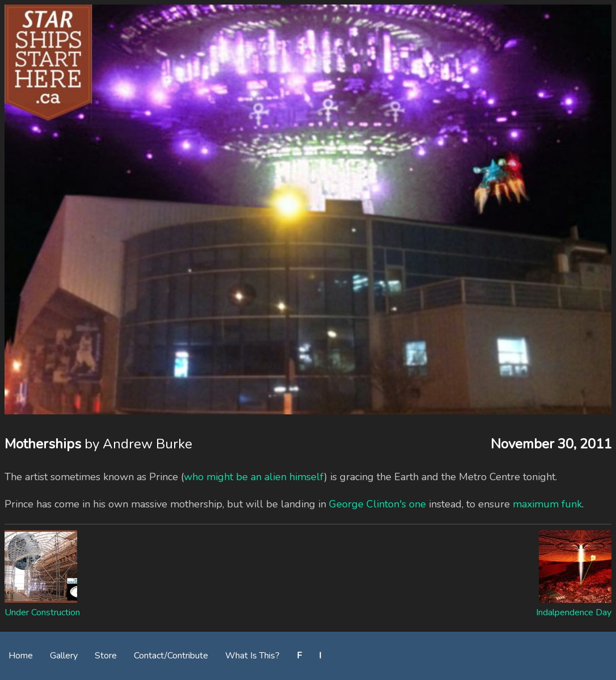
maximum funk (547, 504)
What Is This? (252, 656)
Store (106, 656)
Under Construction (42, 612)
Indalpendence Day (574, 612)
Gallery (64, 656)
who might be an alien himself (254, 477)
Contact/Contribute (171, 656)
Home (21, 656)
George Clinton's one (377, 504)
